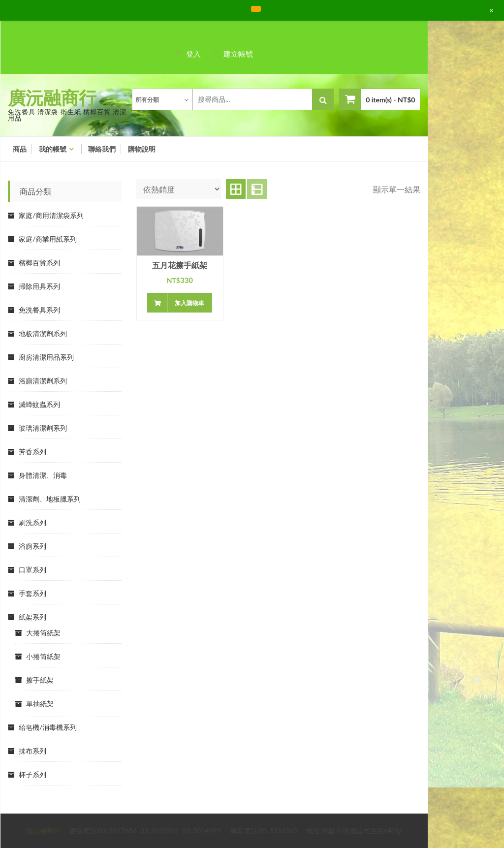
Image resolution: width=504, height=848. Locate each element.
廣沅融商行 (52, 97)
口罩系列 (32, 570)
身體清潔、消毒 (43, 475)
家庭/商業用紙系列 (48, 239)
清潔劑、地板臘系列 (50, 499)
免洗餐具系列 (39, 310)
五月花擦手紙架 (180, 266)
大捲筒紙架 (43, 633)
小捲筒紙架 (43, 656)
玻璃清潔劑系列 (43, 428)
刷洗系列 (32, 522)
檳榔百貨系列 (39, 263)
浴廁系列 (32, 546)
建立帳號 (238, 54)
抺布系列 (32, 751)
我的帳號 (53, 149)
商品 (20, 149)
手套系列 (32, 593)
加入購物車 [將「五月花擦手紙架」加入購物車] (189, 303)
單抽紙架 (40, 704)
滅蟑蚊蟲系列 (39, 404)
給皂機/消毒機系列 (48, 727)
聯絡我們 (102, 149)
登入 (193, 54)
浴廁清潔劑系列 (43, 381)
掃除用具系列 (39, 286)
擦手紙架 (40, 680)
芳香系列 (32, 452)
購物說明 (142, 149)
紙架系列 (32, 617)
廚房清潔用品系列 (46, 357)
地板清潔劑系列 (43, 333)
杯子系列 (32, 774)
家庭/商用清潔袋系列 (51, 215)
